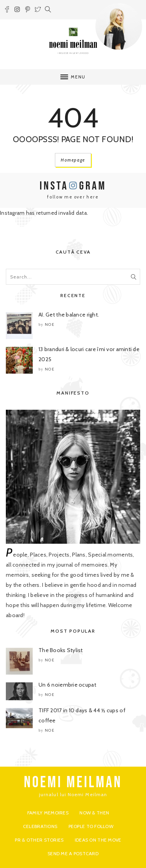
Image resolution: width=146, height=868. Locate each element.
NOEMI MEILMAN (73, 783)
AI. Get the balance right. (69, 315)
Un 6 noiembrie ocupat (67, 685)
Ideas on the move (98, 840)
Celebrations (40, 826)
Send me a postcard (73, 853)
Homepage (73, 160)
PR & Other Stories (39, 840)
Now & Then (94, 813)
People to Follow (91, 826)
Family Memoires (48, 813)
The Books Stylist (61, 650)
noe (50, 324)
